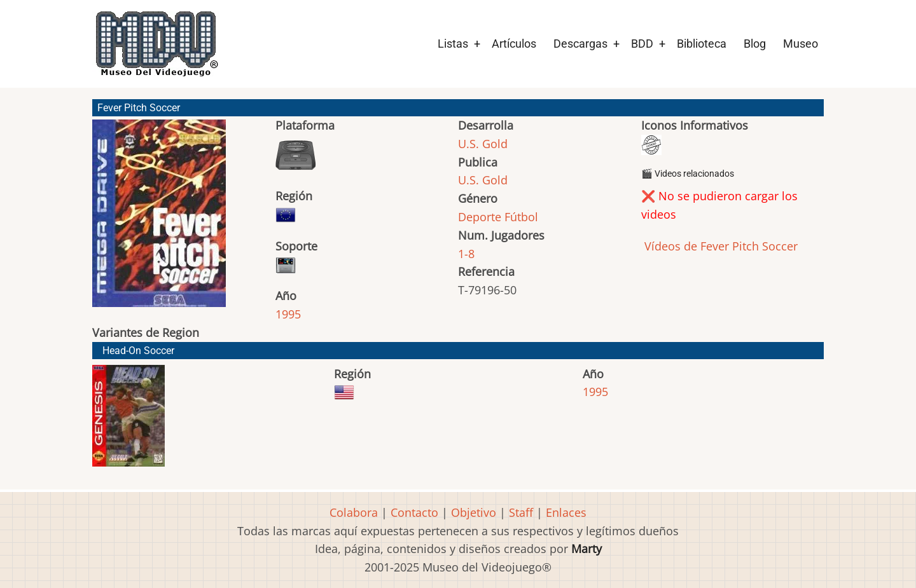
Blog (755, 44)
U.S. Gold (483, 144)
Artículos (514, 44)
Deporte (480, 217)
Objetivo (474, 512)
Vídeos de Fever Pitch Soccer (719, 246)
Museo (801, 44)
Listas (453, 44)
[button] (159, 219)
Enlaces (566, 512)
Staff (521, 512)
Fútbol (521, 217)
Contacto (414, 512)
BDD (642, 44)
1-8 (466, 254)
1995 (288, 314)
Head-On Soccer (138, 351)
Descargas (580, 44)
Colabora (354, 512)
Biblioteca (702, 44)
